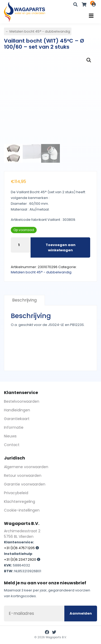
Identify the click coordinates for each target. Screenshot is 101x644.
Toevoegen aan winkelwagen (61, 247)
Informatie (14, 427)
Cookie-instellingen (22, 510)
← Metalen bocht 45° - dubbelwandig (38, 31)
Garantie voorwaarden (25, 484)
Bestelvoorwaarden (22, 401)
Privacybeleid (16, 493)
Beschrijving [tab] (24, 300)
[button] (89, 60)
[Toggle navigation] (91, 16)
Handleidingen (17, 410)
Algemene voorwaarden (26, 467)
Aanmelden (81, 613)
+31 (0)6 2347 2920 (20, 559)
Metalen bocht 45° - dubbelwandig (41, 272)
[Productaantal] (21, 245)
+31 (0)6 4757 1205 (19, 548)
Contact (12, 445)
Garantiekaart (17, 419)
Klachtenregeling (20, 502)
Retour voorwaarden (23, 476)
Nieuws (10, 436)
